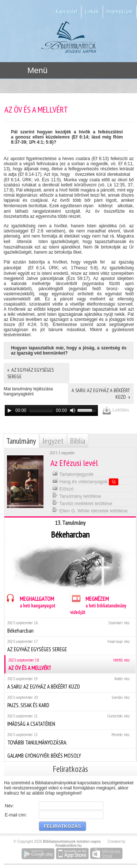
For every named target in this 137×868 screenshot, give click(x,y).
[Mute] (73, 410)
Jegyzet (53, 441)
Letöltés (116, 410)
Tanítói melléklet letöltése (82, 503)
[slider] (41, 410)
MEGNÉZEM (98, 604)
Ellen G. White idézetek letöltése (90, 510)
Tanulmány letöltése (77, 495)
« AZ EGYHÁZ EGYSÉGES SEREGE (31, 373)
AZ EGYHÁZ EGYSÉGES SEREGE (70, 646)
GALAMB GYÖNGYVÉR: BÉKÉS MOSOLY (70, 755)
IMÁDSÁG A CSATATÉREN (70, 720)
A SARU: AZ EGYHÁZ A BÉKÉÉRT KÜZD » (101, 394)
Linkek (92, 12)
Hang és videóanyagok (85, 481)
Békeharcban (70, 627)
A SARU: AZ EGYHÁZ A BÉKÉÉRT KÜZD (70, 683)
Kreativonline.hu (69, 846)
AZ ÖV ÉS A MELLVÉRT (71, 664)
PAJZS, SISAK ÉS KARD (70, 702)
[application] (51, 410)
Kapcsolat (67, 12)
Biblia (78, 441)
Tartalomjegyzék (73, 473)
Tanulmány (21, 441)
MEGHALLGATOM (30, 601)
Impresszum (120, 12)
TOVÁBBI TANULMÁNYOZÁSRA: (70, 739)
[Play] (9, 410)
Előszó (63, 488)
